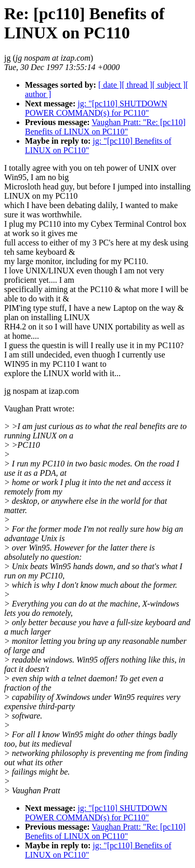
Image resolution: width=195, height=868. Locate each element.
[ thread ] (137, 85)
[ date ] (110, 85)
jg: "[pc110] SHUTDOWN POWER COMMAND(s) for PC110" (96, 108)
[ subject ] (169, 85)
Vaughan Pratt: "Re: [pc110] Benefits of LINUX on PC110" (105, 127)
